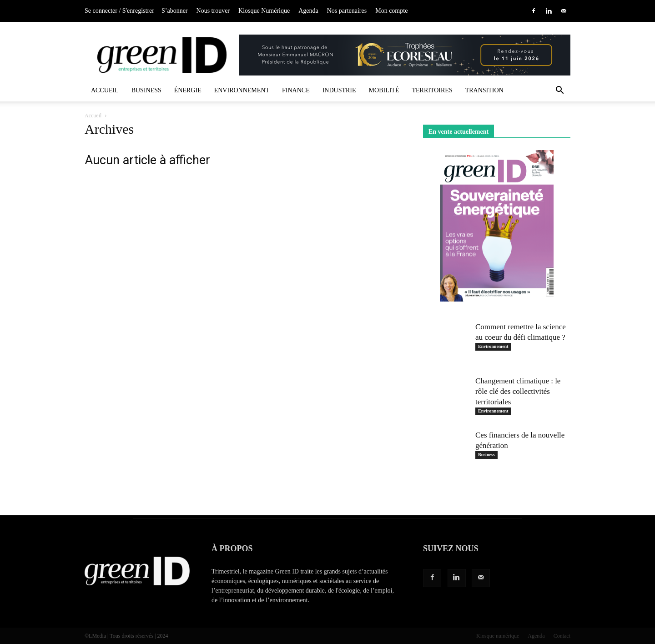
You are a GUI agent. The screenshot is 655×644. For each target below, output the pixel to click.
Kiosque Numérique (264, 11)
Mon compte (391, 11)
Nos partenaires (347, 11)
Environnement (242, 90)
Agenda (308, 11)
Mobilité (384, 90)
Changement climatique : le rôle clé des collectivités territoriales (518, 391)
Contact (562, 636)
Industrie (339, 90)
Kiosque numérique (498, 636)
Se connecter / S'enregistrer (119, 11)
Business (146, 90)
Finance (296, 90)
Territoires (432, 90)
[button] (559, 91)
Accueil (105, 90)
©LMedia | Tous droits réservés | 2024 (126, 636)
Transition (484, 90)
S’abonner (175, 11)
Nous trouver (213, 11)
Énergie (188, 90)
